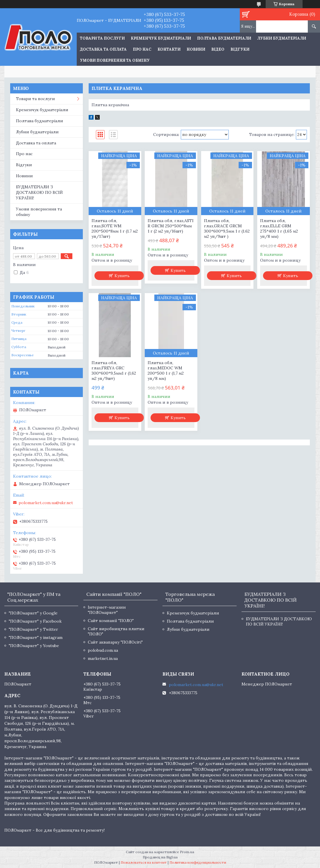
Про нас (142, 49)
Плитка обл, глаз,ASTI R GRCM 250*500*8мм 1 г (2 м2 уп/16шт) (171, 226)
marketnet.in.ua (103, 658)
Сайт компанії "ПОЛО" (111, 621)
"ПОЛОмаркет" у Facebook (35, 621)
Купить (122, 276)
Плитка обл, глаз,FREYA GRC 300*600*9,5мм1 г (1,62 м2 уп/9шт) (114, 371)
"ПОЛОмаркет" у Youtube (34, 646)
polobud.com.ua (103, 650)
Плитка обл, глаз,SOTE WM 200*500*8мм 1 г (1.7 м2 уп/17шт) (115, 228)
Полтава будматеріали (224, 38)
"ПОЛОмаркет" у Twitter (33, 629)
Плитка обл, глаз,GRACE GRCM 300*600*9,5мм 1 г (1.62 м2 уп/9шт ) (227, 228)
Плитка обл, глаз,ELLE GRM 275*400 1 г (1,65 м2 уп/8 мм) (279, 228)
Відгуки (240, 49)
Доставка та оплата (103, 49)
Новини (196, 49)
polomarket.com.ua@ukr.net (46, 503)
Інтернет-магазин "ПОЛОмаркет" (107, 610)
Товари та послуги (35, 99)
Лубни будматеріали (282, 38)
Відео (218, 49)
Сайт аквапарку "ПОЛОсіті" (115, 642)
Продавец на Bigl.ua (160, 857)
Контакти (169, 49)
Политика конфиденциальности (198, 862)
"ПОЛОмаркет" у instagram (36, 637)
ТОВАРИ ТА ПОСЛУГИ (102, 38)
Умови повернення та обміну (115, 60)
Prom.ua (187, 852)
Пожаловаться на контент (144, 862)
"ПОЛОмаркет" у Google (33, 613)
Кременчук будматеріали (161, 38)
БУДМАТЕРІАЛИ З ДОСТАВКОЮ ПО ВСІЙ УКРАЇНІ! (39, 192)
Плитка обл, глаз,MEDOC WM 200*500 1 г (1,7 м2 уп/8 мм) (166, 371)
